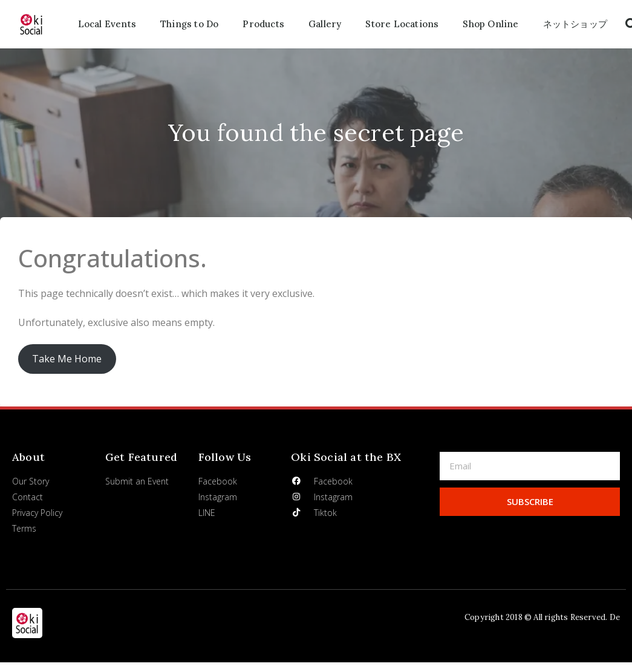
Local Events (107, 24)
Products (263, 24)
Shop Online (490, 24)
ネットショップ (575, 24)
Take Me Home (67, 359)
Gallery (325, 24)
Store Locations (402, 24)
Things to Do (189, 24)
